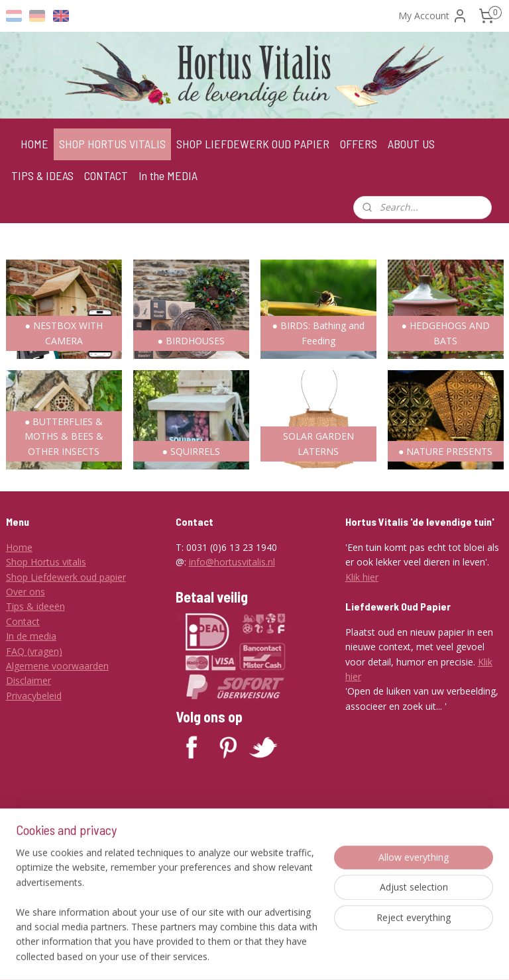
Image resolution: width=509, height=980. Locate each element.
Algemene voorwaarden (57, 666)
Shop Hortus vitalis (46, 562)
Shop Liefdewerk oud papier (66, 577)
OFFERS (359, 144)
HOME (34, 144)
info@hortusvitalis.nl (232, 562)
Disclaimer (28, 680)
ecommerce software (316, 956)
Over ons (26, 592)
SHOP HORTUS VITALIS (112, 144)
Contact (23, 621)
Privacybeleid (34, 696)
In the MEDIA (168, 175)
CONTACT (106, 175)
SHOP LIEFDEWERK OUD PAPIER (253, 144)
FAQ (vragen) (34, 651)
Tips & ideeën (35, 606)
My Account (433, 16)
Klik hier (362, 577)
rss (263, 956)
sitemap (236, 956)
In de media (31, 636)
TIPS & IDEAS (42, 175)
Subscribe (207, 898)
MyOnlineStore (433, 956)
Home (19, 547)
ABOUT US (411, 144)
